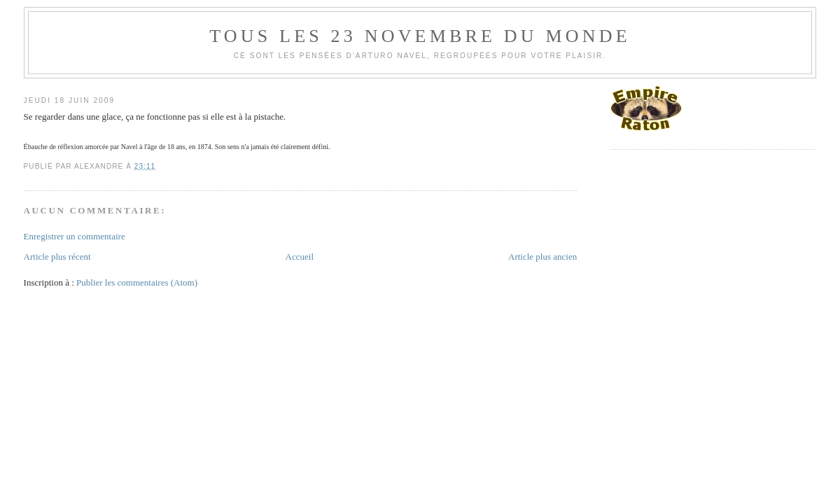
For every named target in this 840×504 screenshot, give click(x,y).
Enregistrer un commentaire (75, 236)
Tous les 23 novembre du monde (420, 36)
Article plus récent (57, 257)
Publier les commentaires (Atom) (137, 282)
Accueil (300, 257)
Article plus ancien (542, 257)
